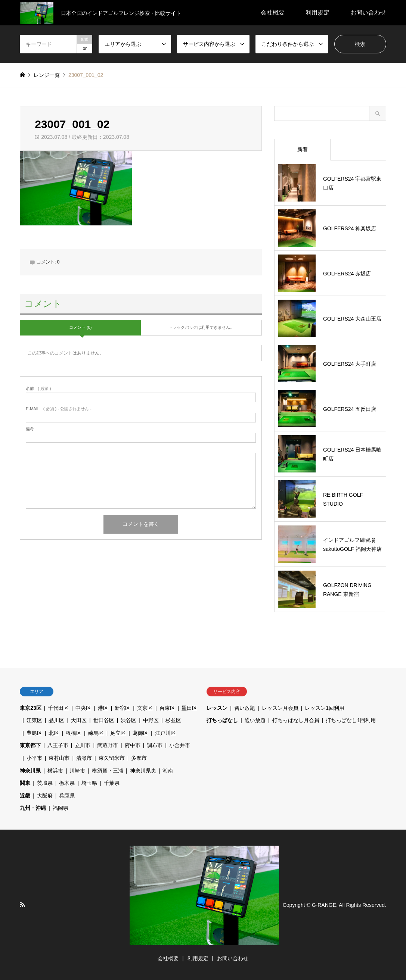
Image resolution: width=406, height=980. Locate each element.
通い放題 (255, 720)
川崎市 (77, 771)
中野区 (151, 720)
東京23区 (31, 708)
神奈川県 (30, 771)
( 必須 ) (38, 389)
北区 (54, 733)
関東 (25, 783)
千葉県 (112, 783)
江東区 (34, 720)
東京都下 (30, 745)
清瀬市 (84, 758)
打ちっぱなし (222, 720)
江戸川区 (165, 733)
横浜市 (55, 771)
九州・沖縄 (33, 808)
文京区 (145, 708)
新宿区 (123, 708)
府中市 (133, 745)
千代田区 (58, 708)
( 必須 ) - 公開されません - (59, 409)
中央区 (83, 708)
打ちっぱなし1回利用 (351, 720)
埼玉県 (89, 783)
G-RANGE (324, 905)
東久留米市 (112, 758)
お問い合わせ (368, 13)
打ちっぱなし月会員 (296, 720)
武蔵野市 (108, 745)
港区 (103, 708)
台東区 (167, 708)
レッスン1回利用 (325, 708)
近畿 (25, 796)
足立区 (118, 733)
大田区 (79, 720)
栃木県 (67, 783)
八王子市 (58, 745)
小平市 (34, 758)
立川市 (83, 745)
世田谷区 (104, 720)
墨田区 (189, 708)
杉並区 (173, 720)
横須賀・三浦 (108, 771)
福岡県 (61, 808)
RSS (22, 905)
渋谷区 (128, 720)
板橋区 (74, 733)
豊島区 (34, 733)
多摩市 (139, 758)
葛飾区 (140, 733)
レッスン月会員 (280, 708)
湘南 (168, 771)
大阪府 (45, 796)
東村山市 (59, 758)
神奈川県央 (143, 771)
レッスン (217, 708)
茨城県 (45, 783)
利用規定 (317, 13)
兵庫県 (67, 796)
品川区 (56, 720)
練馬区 (96, 733)
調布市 (155, 745)
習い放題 (245, 708)
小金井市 (180, 745)
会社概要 (273, 13)
